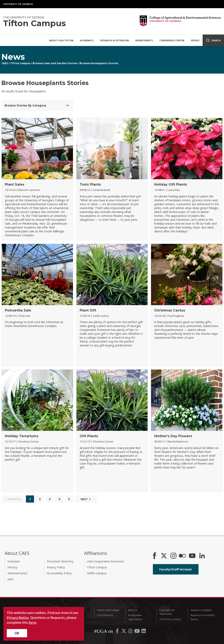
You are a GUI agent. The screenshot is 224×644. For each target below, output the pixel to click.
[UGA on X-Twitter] (124, 632)
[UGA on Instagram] (131, 632)
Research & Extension (115, 40)
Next (86, 499)
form (32, 623)
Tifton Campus (20, 63)
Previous (13, 499)
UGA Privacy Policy (170, 619)
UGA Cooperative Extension (105, 561)
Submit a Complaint (201, 610)
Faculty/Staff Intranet (176, 569)
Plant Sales (15, 184)
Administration (17, 573)
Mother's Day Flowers (173, 436)
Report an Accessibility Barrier (203, 617)
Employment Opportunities (135, 617)
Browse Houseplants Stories (99, 63)
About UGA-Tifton (61, 40)
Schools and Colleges (108, 610)
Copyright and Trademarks (167, 612)
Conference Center (172, 40)
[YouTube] (192, 556)
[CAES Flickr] (182, 556)
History (12, 567)
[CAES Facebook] (154, 556)
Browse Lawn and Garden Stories (55, 63)
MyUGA (133, 610)
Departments (144, 40)
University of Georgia (18, 4)
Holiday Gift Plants (171, 184)
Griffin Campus (97, 573)
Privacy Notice (18, 618)
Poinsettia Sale (18, 310)
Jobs (10, 579)
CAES (5, 63)
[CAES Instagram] (173, 556)
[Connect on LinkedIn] (202, 556)
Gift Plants (89, 436)
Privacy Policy (56, 567)
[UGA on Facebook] (118, 632)
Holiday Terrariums (22, 436)
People (195, 40)
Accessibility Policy (59, 573)
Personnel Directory (60, 561)
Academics (87, 40)
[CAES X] (164, 556)
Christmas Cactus (170, 310)
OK (17, 633)
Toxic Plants (90, 184)
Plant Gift (88, 310)
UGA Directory (105, 615)
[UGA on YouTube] (137, 632)
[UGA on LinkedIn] (144, 632)
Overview (14, 561)
